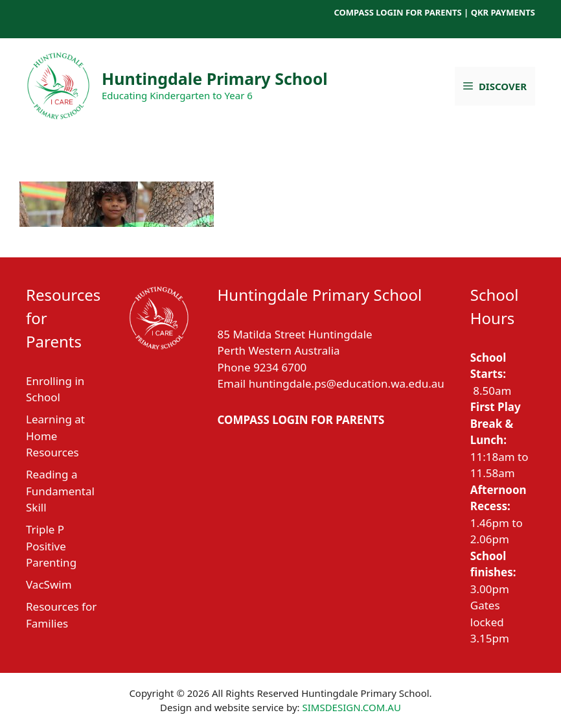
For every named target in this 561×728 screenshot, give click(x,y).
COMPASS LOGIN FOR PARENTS (397, 12)
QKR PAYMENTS (503, 12)
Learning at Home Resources (55, 436)
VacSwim (49, 584)
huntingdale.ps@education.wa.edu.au (347, 383)
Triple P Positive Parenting (51, 546)
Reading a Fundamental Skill (60, 491)
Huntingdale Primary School (215, 78)
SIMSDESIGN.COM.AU (351, 707)
